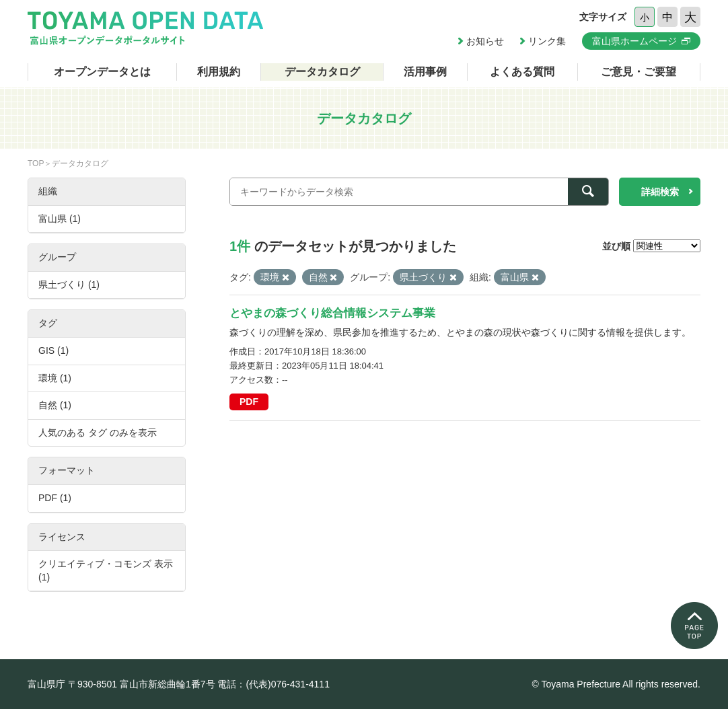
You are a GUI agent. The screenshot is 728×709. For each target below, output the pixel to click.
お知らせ (485, 41)
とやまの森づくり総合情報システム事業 (332, 313)
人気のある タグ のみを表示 (98, 433)
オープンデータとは (102, 72)
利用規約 (219, 72)
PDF (249, 402)
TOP (36, 163)
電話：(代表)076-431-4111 (274, 684)
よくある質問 (522, 72)
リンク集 (547, 41)
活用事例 (425, 72)
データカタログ (322, 72)
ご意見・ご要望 (639, 72)
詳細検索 (660, 192)
